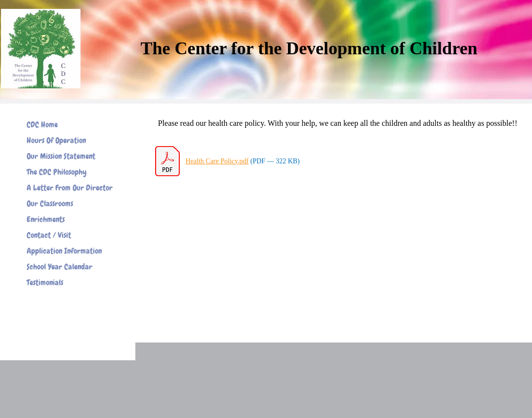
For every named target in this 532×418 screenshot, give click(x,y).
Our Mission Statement (61, 156)
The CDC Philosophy (57, 172)
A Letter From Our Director (70, 188)
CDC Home (42, 125)
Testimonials (45, 283)
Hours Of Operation (56, 140)
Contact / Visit (49, 235)
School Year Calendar (60, 267)
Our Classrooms (50, 204)
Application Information (64, 251)
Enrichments (46, 219)
